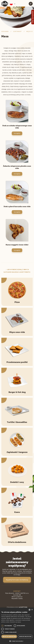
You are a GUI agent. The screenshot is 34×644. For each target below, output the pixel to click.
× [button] (32, 610)
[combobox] (30, 610)
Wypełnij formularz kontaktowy (17, 580)
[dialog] (17, 626)
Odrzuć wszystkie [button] (25, 636)
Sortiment (17, 31)
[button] (17, 641)
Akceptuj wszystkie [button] (9, 636)
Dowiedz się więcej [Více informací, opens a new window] (15, 622)
